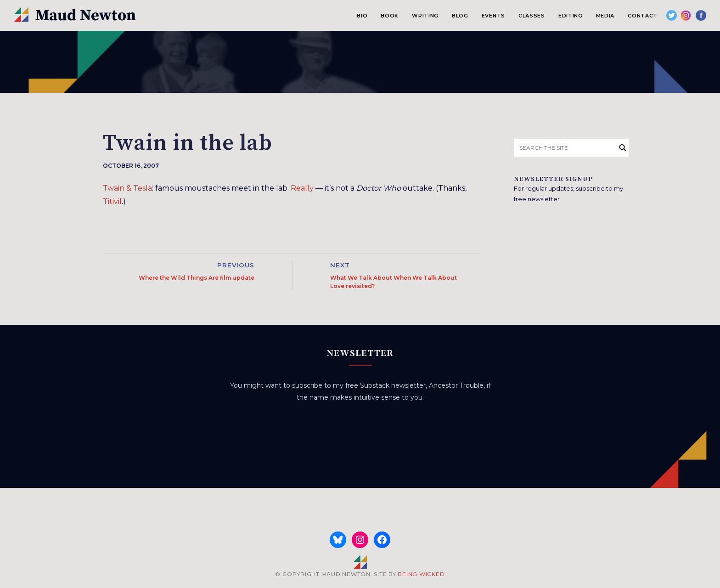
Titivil (112, 201)
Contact (643, 16)
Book (390, 16)
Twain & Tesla (127, 188)
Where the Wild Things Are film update (197, 278)
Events (493, 16)
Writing (425, 16)
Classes (532, 16)
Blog (460, 16)
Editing (571, 16)
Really (302, 188)
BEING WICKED (421, 574)
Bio (362, 16)
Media (605, 16)
